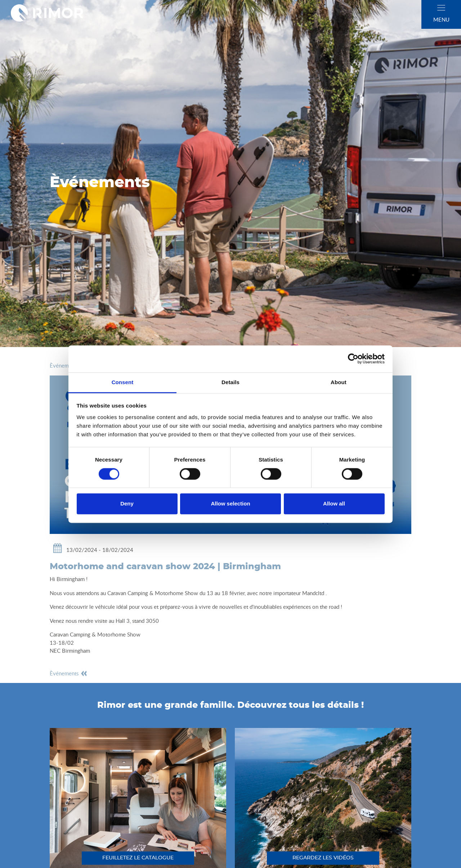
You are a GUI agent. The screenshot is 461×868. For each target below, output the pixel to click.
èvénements (69, 673)
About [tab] (339, 382)
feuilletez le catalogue (138, 858)
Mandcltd (313, 593)
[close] (441, 8)
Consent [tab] (123, 382)
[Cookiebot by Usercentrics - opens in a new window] (353, 359)
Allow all (334, 504)
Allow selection (230, 504)
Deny (127, 504)
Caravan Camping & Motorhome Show (153, 593)
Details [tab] (230, 382)
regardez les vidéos (323, 858)
